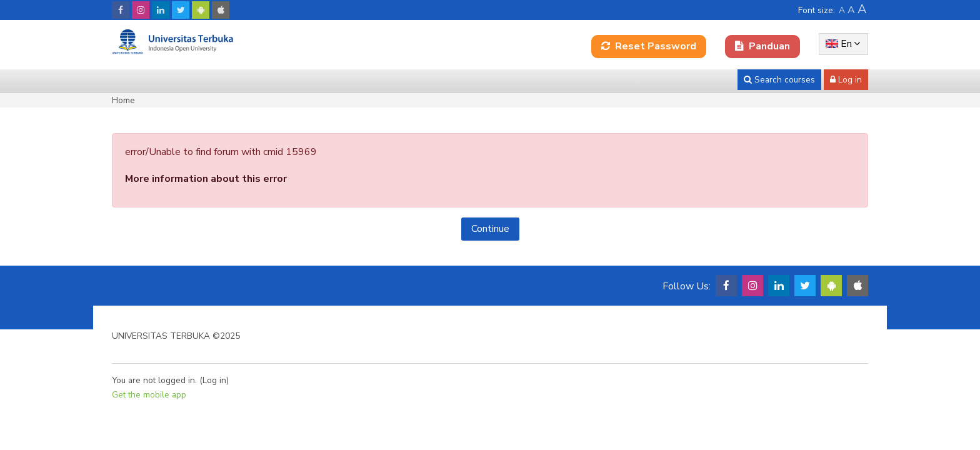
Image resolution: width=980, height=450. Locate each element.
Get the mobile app (149, 395)
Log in (214, 380)
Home (123, 100)
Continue (490, 229)
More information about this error (206, 179)
